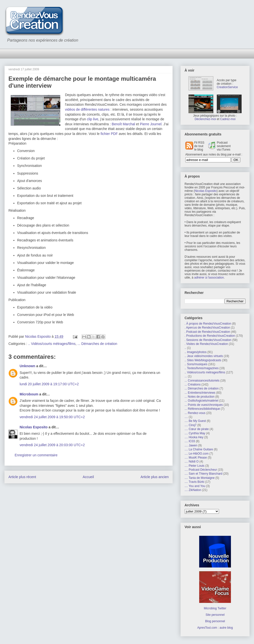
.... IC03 (190, 441)
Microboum (29, 394)
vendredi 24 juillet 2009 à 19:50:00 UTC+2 (52, 417)
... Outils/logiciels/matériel (201, 401)
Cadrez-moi (228, 119)
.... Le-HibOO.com (197, 454)
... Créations (193, 385)
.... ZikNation (193, 490)
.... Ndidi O (192, 462)
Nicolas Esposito (34, 427)
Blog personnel (215, 621)
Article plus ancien (155, 477)
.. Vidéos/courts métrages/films (52, 344)
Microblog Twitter (215, 608)
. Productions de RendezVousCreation (210, 336)
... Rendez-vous (195, 413)
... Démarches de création (97, 344)
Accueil (88, 477)
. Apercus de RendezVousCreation (207, 328)
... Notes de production (200, 397)
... (186, 376)
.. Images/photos (196, 352)
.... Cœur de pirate (197, 429)
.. (185, 348)
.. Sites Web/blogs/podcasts (203, 360)
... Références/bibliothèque (202, 409)
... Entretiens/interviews (200, 393)
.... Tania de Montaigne (200, 478)
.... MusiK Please (196, 458)
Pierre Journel (151, 124)
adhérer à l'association (209, 278)
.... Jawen (191, 445)
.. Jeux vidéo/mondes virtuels (204, 356)
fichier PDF (109, 134)
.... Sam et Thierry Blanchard (204, 474)
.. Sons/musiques (196, 364)
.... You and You (195, 486)
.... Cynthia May (195, 433)
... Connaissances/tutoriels (202, 381)
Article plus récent (22, 477)
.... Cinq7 (190, 425)
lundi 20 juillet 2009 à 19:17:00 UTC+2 (49, 384)
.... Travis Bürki (194, 482)
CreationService (227, 87)
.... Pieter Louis (194, 466)
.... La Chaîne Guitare (199, 449)
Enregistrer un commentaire (36, 455)
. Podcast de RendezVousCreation (207, 332)
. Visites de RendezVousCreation (206, 344)
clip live (93, 119)
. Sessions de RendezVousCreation (208, 340)
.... (186, 417)
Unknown (27, 366)
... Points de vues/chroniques (204, 405)
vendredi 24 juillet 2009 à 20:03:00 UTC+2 (52, 445)
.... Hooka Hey (194, 437)
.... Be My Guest (195, 421)
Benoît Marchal (123, 124)
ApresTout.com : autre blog (215, 628)
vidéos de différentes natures (87, 109)
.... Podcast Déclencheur (201, 470)
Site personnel (215, 615)
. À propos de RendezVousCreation (208, 324)
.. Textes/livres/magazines (202, 368)
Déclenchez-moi (205, 119)
